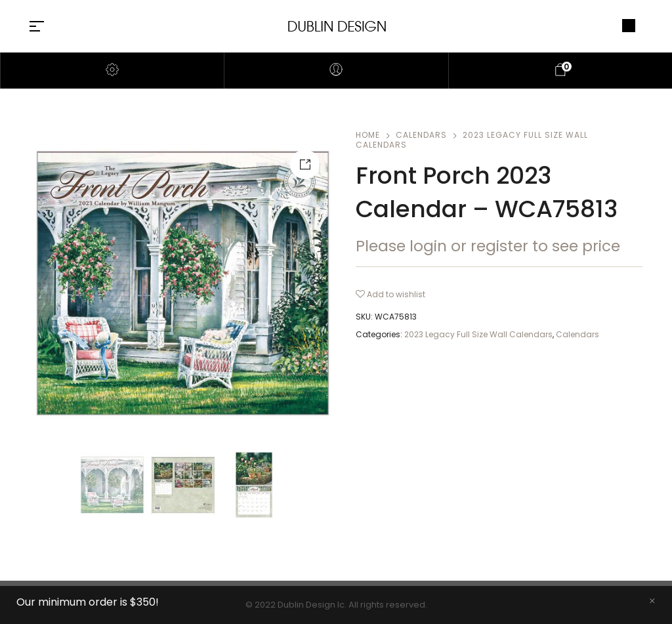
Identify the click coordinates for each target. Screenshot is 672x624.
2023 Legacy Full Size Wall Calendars (472, 140)
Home (368, 135)
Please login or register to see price (488, 246)
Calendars (421, 135)
